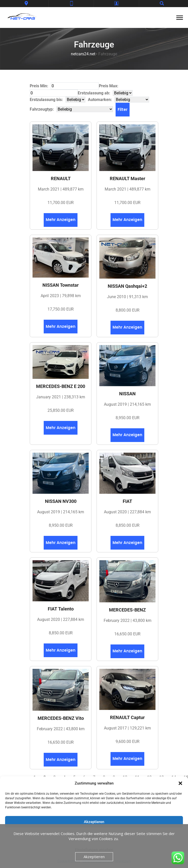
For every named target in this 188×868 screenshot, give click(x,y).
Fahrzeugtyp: (42, 109)
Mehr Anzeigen (61, 220)
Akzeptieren (94, 822)
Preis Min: (39, 86)
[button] (180, 783)
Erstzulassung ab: (94, 93)
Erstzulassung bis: (46, 100)
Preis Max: (109, 86)
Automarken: (100, 100)
